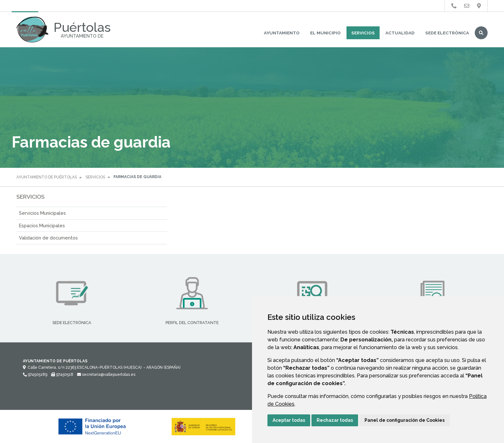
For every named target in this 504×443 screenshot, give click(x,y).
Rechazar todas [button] (335, 420)
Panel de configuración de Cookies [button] (405, 420)
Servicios (363, 33)
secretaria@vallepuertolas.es (106, 375)
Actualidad (400, 33)
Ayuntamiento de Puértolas (47, 177)
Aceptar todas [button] (289, 420)
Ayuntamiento (282, 33)
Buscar (481, 33)
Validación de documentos (48, 238)
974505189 (35, 375)
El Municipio (325, 33)
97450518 (62, 375)
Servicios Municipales (42, 213)
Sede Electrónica (447, 33)
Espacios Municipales (42, 226)
